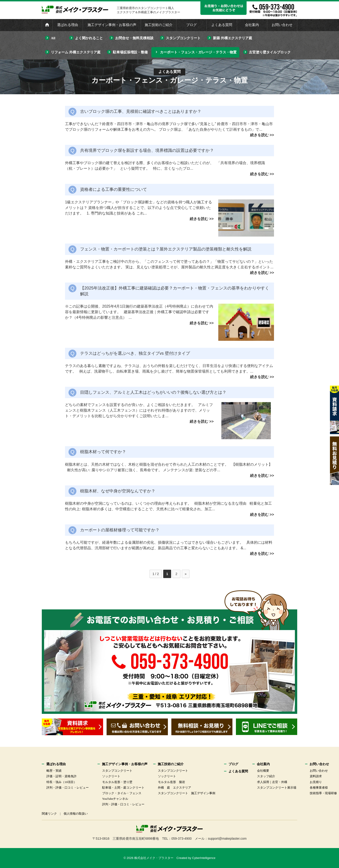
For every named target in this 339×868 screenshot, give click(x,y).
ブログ (191, 25)
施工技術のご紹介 (159, 25)
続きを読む (259, 135)
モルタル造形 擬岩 (171, 782)
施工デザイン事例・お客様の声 (112, 25)
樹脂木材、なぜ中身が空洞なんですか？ (118, 491)
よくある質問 (222, 25)
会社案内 (252, 25)
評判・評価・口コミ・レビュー (68, 788)
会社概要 (263, 771)
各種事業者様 (319, 788)
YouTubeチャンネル (115, 799)
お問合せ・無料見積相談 (134, 38)
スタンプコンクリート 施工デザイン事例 (187, 793)
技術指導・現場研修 (323, 793)
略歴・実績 (54, 771)
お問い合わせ (282, 25)
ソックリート (111, 776)
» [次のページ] (186, 574)
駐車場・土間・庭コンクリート (123, 788)
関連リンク (49, 814)
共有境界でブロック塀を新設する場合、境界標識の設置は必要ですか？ (147, 150)
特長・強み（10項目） (62, 782)
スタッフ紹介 (266, 776)
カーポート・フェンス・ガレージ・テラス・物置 (198, 52)
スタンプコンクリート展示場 (277, 788)
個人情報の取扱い (76, 814)
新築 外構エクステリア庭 (233, 38)
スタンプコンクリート (183, 38)
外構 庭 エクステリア (174, 788)
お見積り (316, 782)
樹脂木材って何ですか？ (103, 452)
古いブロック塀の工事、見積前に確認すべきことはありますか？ (141, 111)
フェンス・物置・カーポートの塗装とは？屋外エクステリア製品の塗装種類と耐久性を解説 (166, 249)
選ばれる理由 (68, 25)
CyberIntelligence (204, 858)
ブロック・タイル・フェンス (122, 793)
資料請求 (316, 776)
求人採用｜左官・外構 (272, 782)
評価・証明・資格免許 (62, 776)
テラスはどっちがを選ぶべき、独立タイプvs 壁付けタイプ (135, 353)
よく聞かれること (89, 38)
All (53, 38)
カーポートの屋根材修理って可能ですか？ (120, 530)
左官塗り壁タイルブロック (270, 52)
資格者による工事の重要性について (114, 189)
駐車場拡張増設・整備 (130, 52)
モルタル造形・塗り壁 (117, 782)
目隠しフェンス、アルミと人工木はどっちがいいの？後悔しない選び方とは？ (153, 392)
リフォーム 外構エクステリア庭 (76, 52)
